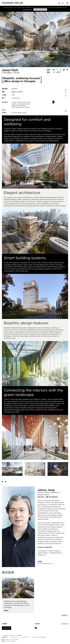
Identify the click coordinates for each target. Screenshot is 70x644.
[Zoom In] (66, 90)
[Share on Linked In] (54, 70)
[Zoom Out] (66, 93)
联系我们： (45, 563)
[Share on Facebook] (57, 70)
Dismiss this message (40, 10)
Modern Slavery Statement (39, 637)
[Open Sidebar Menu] (67, 3)
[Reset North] (66, 96)
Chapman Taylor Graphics (12, 640)
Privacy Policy (25, 637)
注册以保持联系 (7, 628)
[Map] (52, 101)
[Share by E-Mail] (64, 70)
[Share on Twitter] (61, 70)
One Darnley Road (10, 641)
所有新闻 (65, 615)
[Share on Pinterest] (67, 70)
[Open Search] (59, 4)
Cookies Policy (28, 10)
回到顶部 (65, 624)
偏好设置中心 (5, 637)
